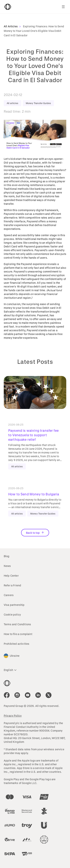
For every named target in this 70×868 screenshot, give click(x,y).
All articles (13, 103)
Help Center (11, 576)
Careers (9, 595)
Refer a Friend (12, 585)
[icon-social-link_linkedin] (38, 695)
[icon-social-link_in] (17, 695)
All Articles (13, 26)
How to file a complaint (18, 634)
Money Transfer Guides (38, 103)
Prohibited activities (17, 644)
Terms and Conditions (17, 624)
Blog (7, 556)
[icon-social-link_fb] (7, 695)
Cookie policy (12, 615)
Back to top (35, 533)
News (7, 566)
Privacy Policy (13, 716)
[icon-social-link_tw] (49, 695)
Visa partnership (14, 605)
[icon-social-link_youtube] (28, 695)
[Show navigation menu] (63, 7)
